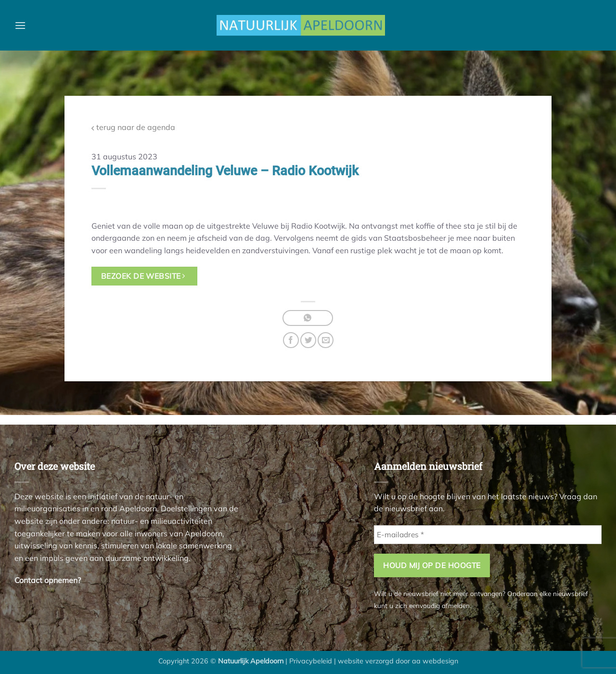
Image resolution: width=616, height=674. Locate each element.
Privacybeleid (311, 661)
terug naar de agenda (133, 127)
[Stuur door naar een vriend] (326, 340)
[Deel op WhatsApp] (308, 318)
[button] (20, 25)
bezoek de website (143, 276)
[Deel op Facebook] (291, 340)
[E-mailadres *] (488, 535)
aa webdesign (435, 661)
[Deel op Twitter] (308, 340)
